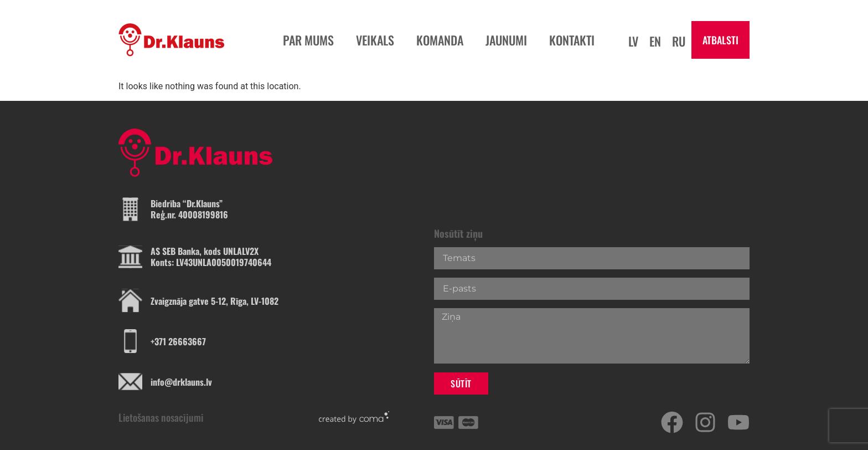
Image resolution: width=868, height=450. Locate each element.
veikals (375, 40)
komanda (440, 40)
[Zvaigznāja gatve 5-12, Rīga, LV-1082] (130, 301)
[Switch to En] (655, 40)
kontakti (572, 40)
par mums (308, 40)
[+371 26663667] (130, 341)
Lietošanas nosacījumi (161, 417)
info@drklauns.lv (181, 382)
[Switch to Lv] (633, 40)
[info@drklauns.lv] (130, 382)
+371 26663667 (178, 341)
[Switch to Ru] (679, 40)
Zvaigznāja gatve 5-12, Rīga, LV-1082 (215, 301)
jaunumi (506, 40)
